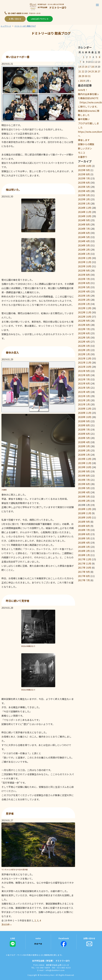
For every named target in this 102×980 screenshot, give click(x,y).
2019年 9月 (84, 471)
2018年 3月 (84, 547)
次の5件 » (6, 924)
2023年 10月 (85, 266)
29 (83, 76)
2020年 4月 (84, 442)
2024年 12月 (85, 208)
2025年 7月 (84, 178)
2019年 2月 (84, 501)
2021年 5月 (84, 388)
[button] (97, 5)
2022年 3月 (84, 346)
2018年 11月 (85, 513)
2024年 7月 (84, 229)
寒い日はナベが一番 (18, 57)
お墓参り (83, 157)
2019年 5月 (84, 488)
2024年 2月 (84, 250)
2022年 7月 (84, 329)
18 (93, 67)
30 (86, 76)
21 (80, 71)
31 (89, 76)
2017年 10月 (85, 568)
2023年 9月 (84, 270)
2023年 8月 (84, 275)
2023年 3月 (84, 296)
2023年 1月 (84, 304)
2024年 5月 (84, 237)
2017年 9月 (84, 572)
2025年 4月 (84, 191)
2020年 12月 (85, 409)
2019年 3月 (84, 496)
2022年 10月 (85, 317)
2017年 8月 (84, 576)
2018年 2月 (84, 551)
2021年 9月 (84, 371)
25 (93, 71)
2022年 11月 (85, 312)
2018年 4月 (84, 543)
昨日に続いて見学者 (18, 601)
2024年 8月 (84, 224)
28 (80, 76)
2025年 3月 (84, 195)
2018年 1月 (84, 555)
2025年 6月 (84, 183)
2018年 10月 (85, 517)
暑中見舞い (84, 119)
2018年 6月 (84, 534)
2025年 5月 (84, 187)
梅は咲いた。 (14, 190)
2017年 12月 (85, 559)
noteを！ (83, 90)
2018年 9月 (84, 522)
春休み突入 (12, 352)
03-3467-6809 (15, 13)
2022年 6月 (84, 333)
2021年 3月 (84, 396)
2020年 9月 (84, 421)
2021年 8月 (84, 375)
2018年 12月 (85, 509)
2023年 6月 (84, 283)
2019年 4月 (84, 492)
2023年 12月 (85, 258)
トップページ (6, 26)
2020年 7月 (84, 429)
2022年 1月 (84, 354)
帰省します (84, 140)
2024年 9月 (84, 220)
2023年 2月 (84, 300)
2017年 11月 (85, 563)
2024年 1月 (84, 254)
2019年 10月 (85, 467)
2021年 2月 (84, 400)
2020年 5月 (84, 438)
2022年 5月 (84, 337)
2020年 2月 (84, 450)
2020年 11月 (85, 413)
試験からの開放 (86, 144)
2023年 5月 (84, 287)
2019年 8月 (84, 476)
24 (89, 71)
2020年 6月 (84, 434)
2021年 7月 (84, 379)
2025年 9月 (84, 170)
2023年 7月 (84, 279)
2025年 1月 (84, 203)
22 (83, 71)
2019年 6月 (84, 484)
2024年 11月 (85, 212)
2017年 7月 (84, 580)
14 (80, 67)
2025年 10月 (85, 166)
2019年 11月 (85, 463)
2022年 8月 (84, 325)
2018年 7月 (84, 530)
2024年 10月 (85, 216)
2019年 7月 (84, 480)
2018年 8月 (84, 526)
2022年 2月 (84, 350)
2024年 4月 (84, 241)
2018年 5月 (84, 538)
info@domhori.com (55, 970)
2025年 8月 (84, 174)
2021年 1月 (84, 404)
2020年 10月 (85, 417)
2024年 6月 (84, 233)
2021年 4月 (84, 392)
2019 (82, 81)
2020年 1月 (84, 455)
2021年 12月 (85, 358)
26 (96, 71)
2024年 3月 (84, 245)
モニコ (81, 153)
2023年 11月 (85, 262)
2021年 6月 (84, 383)
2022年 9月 (84, 321)
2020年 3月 (84, 446)
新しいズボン (85, 148)
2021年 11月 (85, 362)
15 (83, 67)
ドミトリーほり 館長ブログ (25, 26)
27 (99, 71)
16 (86, 67)
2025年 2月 (84, 199)
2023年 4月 (84, 291)
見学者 (10, 813)
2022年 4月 (84, 342)
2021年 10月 (85, 367)
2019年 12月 (85, 459)
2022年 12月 (85, 308)
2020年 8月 (84, 425)
